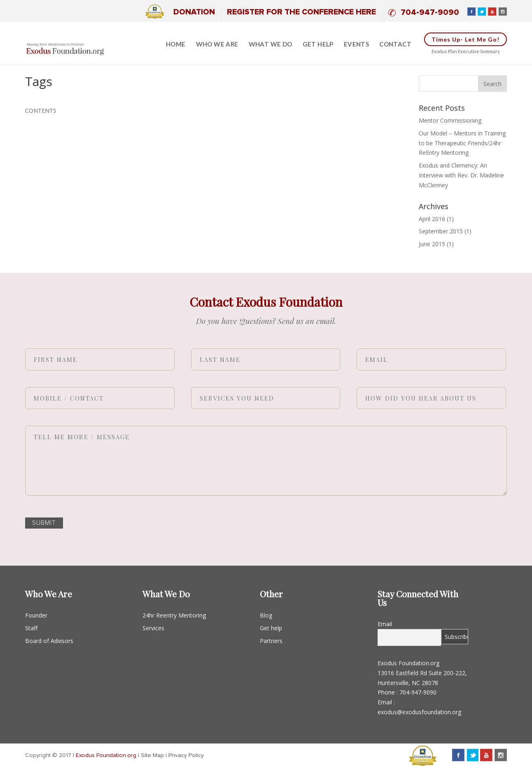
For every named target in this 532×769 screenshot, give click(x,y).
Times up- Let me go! (465, 39)
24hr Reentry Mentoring (174, 615)
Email (385, 624)
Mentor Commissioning (450, 120)
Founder (36, 615)
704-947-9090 (430, 13)
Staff (31, 628)
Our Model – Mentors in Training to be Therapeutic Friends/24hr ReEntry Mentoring (462, 143)
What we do (271, 44)
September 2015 (441, 231)
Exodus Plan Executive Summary (466, 51)
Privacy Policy (186, 755)
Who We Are (217, 44)
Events (356, 44)
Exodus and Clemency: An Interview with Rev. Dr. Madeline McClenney (461, 175)
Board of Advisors (49, 641)
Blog (266, 615)
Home (176, 44)
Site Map (152, 755)
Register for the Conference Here (301, 12)
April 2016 (432, 219)
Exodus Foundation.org (106, 755)
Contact (395, 44)
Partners (271, 641)
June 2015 (432, 244)
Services (153, 628)
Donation (194, 12)
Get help (318, 44)
